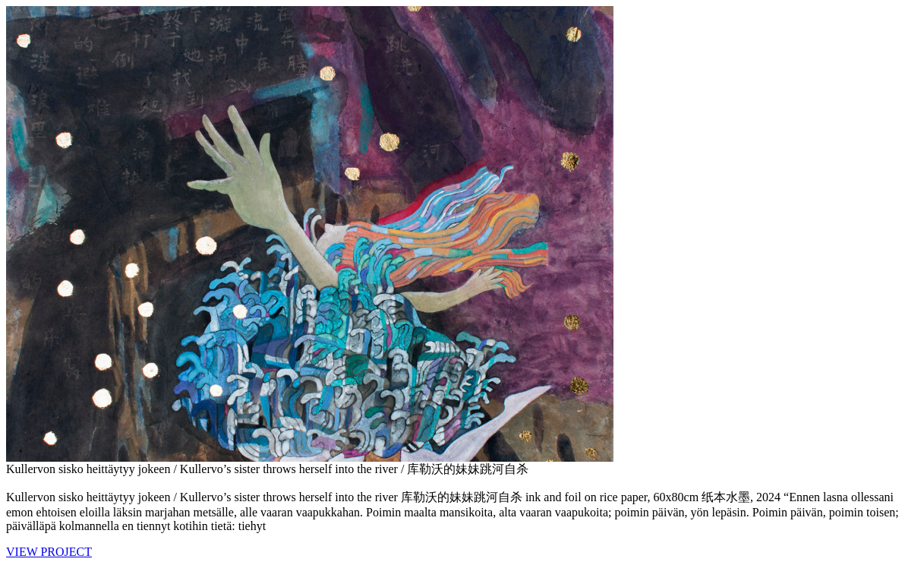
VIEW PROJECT (49, 552)
